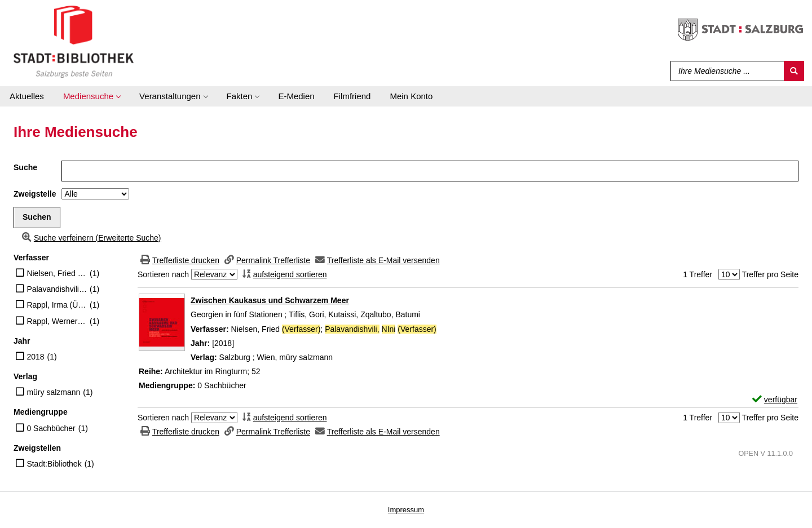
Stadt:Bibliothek (54, 464)
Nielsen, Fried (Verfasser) (57, 273)
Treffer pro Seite (770, 274)
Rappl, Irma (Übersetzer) (57, 305)
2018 (35, 357)
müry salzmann (53, 392)
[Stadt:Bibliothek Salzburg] (74, 41)
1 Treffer (698, 274)
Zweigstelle (35, 194)
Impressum (406, 510)
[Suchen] (794, 71)
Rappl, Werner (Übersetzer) (57, 321)
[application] (92, 96)
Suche (25, 167)
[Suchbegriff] (725, 71)
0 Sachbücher (51, 428)
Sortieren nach (163, 274)
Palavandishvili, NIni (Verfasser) (57, 289)
